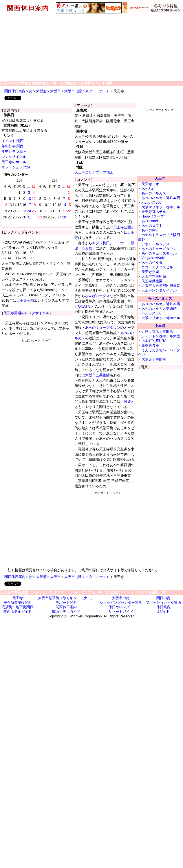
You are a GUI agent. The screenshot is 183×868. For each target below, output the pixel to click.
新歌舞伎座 (150, 345)
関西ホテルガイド (18, 612)
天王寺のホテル (14, 162)
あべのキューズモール (159, 253)
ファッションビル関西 (163, 603)
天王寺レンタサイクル (159, 290)
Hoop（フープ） (154, 216)
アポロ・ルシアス (156, 244)
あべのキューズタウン (103, 328)
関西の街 (163, 598)
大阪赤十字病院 (154, 359)
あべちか (148, 189)
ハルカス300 (151, 202)
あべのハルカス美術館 (159, 309)
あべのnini (149, 230)
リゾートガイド (121, 612)
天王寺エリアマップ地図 (94, 172)
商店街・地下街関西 (18, 607)
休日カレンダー (121, 607)
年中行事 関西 (13, 146)
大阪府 (41, 91)
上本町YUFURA (154, 341)
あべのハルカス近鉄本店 (161, 198)
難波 (127, 402)
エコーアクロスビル (157, 267)
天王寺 (160, 178)
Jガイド (163, 612)
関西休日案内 (15, 91)
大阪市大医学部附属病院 (161, 286)
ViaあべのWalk (153, 258)
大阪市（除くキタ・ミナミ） (87, 91)
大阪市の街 (121, 598)
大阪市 (55, 91)
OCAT (83, 306)
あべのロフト (152, 226)
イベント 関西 (13, 141)
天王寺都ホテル (154, 212)
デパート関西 (66, 603)
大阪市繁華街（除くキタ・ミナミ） (66, 598)
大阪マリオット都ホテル (161, 207)
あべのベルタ (152, 263)
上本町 (160, 326)
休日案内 (163, 607)
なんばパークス (97, 296)
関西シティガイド (66, 612)
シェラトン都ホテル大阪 (161, 336)
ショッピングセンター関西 (121, 603)
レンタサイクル (14, 157)
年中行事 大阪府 (14, 151)
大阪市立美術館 (97, 375)
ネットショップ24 (16, 167)
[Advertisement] (92, 47)
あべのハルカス (154, 193)
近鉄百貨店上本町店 (157, 332)
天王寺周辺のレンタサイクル (26, 313)
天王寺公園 (25, 300)
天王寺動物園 (152, 281)
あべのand (150, 221)
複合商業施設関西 (18, 603)
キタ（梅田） (103, 243)
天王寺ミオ (150, 184)
